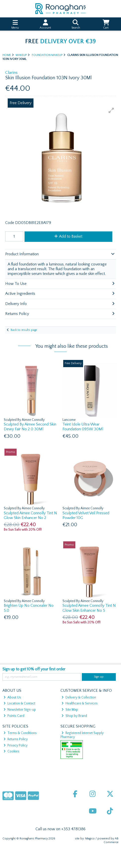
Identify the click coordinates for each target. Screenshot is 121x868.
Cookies (11, 751)
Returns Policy (16, 739)
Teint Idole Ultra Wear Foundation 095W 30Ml (83, 427)
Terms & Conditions (20, 733)
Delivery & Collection (79, 697)
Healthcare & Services (80, 703)
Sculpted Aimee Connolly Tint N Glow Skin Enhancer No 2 (30, 515)
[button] (111, 110)
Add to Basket (68, 236)
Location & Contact (19, 703)
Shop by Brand (74, 716)
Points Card (14, 716)
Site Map (70, 710)
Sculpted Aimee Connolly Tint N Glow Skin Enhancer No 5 (89, 608)
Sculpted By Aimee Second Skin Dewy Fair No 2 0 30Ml (30, 427)
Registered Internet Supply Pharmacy (82, 735)
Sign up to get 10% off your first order (34, 669)
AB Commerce (111, 840)
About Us (12, 697)
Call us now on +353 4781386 (60, 829)
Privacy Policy (15, 745)
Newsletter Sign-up (20, 710)
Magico (90, 839)
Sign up (99, 677)
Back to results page (24, 330)
